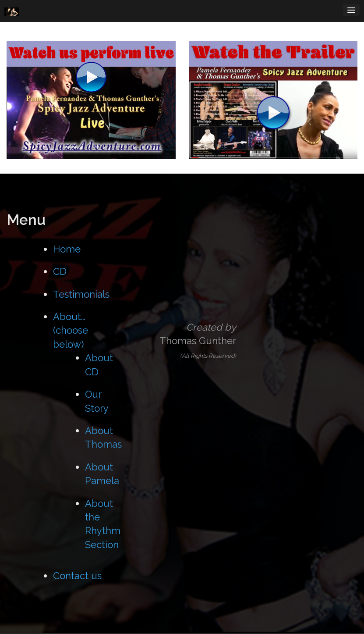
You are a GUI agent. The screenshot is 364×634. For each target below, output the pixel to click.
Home (67, 249)
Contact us (77, 576)
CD (60, 271)
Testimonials (81, 294)
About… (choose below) (71, 330)
